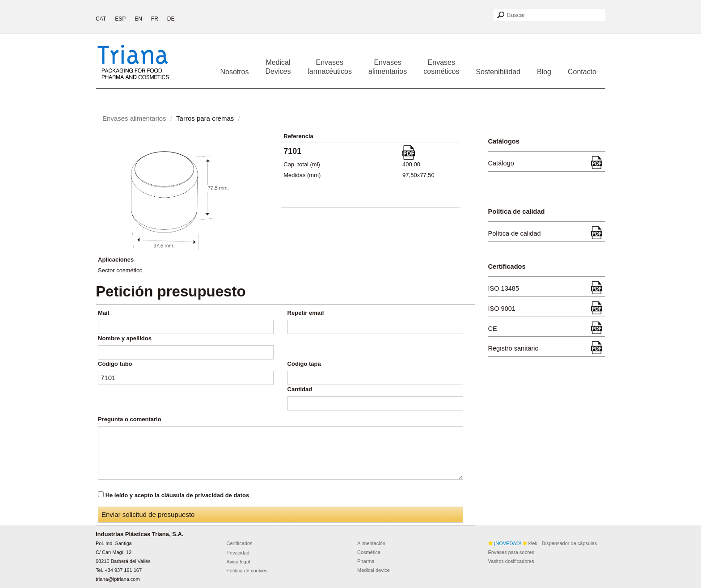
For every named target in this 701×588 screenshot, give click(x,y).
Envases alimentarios (388, 67)
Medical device (374, 570)
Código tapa (304, 364)
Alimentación (371, 543)
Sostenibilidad (498, 72)
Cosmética (369, 552)
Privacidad (238, 553)
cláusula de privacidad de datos (205, 495)
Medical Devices (278, 67)
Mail (103, 313)
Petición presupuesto (171, 291)
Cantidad (300, 389)
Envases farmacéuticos (329, 67)
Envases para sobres (511, 552)
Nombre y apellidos (125, 338)
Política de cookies (247, 571)
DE (171, 19)
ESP (120, 19)
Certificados (240, 543)
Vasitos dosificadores (511, 561)
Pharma (366, 561)
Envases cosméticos (441, 67)
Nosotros (234, 72)
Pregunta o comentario (130, 419)
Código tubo (115, 364)
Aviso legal (239, 562)
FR (155, 19)
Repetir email (306, 313)
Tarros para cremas (205, 118)
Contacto (582, 72)
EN (138, 19)
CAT (101, 19)
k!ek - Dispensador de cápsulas (543, 543)
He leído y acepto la (177, 495)
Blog (544, 72)
